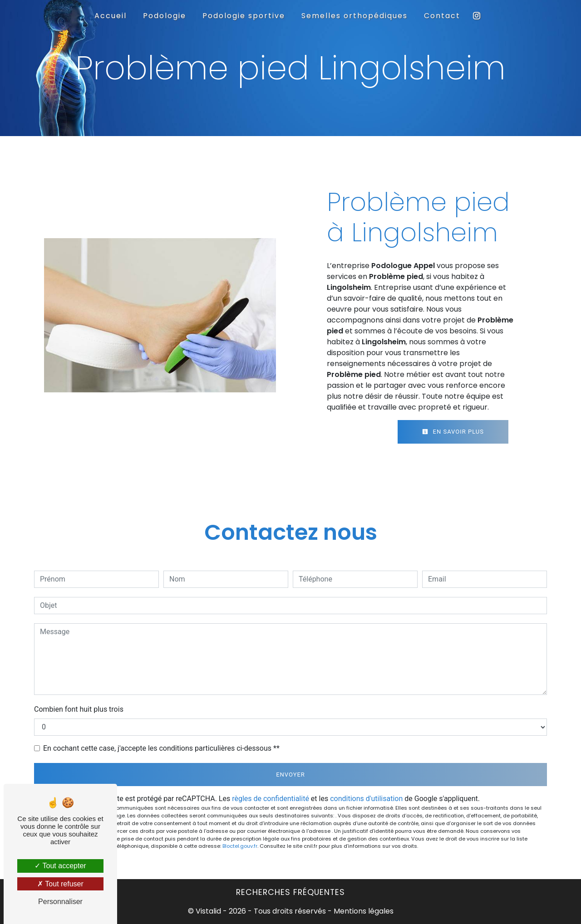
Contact (442, 16)
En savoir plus (453, 432)
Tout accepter (60, 866)
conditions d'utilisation (366, 799)
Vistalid (208, 911)
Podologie (165, 16)
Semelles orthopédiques (355, 16)
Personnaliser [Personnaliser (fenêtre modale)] (60, 902)
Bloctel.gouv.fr (240, 846)
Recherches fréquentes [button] (290, 892)
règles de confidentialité (271, 799)
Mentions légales (363, 911)
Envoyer (290, 775)
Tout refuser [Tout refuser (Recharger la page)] (60, 884)
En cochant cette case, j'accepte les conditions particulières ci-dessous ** (161, 748)
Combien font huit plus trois (79, 709)
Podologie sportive (244, 16)
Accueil (111, 16)
